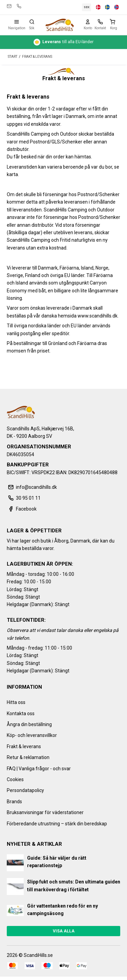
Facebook (22, 509)
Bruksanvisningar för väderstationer (45, 812)
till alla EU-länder (63, 42)
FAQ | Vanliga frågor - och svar (39, 769)
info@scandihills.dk (9, 6)
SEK (87, 7)
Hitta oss (16, 702)
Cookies (15, 779)
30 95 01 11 (19, 6)
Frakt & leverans (24, 746)
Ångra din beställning (29, 724)
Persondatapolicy (25, 790)
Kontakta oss (21, 713)
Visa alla (64, 931)
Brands (14, 802)
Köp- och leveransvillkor (32, 735)
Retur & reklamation (28, 757)
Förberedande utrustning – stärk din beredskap (57, 824)
